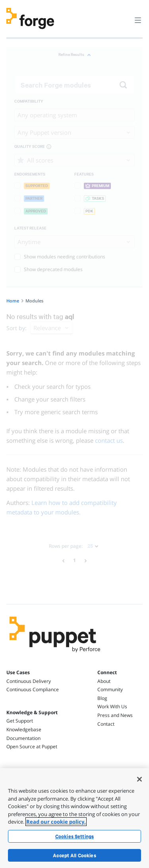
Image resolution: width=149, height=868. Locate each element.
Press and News (115, 715)
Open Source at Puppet (32, 747)
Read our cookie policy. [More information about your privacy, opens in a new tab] (56, 822)
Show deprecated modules (48, 269)
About (104, 681)
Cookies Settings (74, 836)
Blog (102, 698)
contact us (109, 440)
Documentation (23, 738)
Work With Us (112, 706)
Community (110, 689)
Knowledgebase (24, 729)
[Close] (139, 779)
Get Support (20, 721)
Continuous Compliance (33, 689)
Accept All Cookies (74, 855)
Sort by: (16, 328)
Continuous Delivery (29, 681)
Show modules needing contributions (60, 257)
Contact (106, 724)
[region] (74, 818)
